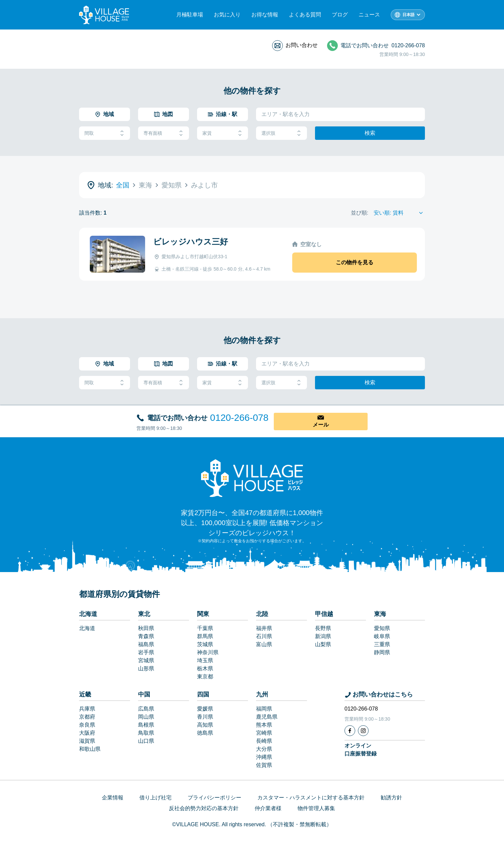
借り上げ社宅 (155, 798)
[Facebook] (350, 731)
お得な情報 (265, 15)
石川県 (264, 636)
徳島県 (205, 733)
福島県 (146, 644)
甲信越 (324, 614)
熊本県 (264, 725)
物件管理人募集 (316, 808)
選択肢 (281, 133)
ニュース (369, 15)
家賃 (223, 133)
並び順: (360, 213)
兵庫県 (87, 709)
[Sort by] (399, 213)
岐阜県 (382, 636)
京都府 (87, 717)
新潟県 (323, 636)
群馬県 (205, 636)
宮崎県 (264, 733)
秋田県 (146, 628)
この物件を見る (355, 262)
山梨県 (323, 644)
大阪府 (87, 733)
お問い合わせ (302, 45)
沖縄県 (264, 757)
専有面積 (164, 133)
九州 (262, 694)
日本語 (408, 15)
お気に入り (227, 15)
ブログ (340, 15)
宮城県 (146, 660)
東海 (380, 614)
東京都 (205, 677)
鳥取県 (146, 733)
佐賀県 (264, 765)
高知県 (205, 725)
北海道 (88, 614)
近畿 (85, 694)
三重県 (382, 644)
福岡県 (264, 709)
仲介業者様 (268, 808)
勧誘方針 (391, 798)
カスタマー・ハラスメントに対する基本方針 (311, 798)
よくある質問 (305, 15)
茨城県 (205, 644)
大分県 (264, 749)
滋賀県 (87, 741)
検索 (370, 133)
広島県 (146, 709)
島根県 (146, 725)
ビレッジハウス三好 (191, 242)
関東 (203, 614)
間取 (105, 133)
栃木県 (205, 668)
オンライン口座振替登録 (361, 750)
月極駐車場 (190, 15)
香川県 (205, 717)
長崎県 (264, 741)
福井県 (264, 628)
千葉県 (205, 628)
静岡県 (382, 652)
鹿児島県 (267, 717)
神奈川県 (208, 652)
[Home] (252, 478)
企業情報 (113, 798)
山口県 (146, 741)
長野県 (323, 628)
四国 (203, 694)
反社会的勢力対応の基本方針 (204, 808)
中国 (144, 694)
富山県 (264, 644)
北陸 (262, 614)
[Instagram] (363, 731)
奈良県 (87, 725)
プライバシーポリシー (214, 798)
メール (321, 425)
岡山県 (146, 717)
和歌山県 (90, 749)
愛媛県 (205, 709)
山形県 (146, 668)
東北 (144, 614)
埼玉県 (205, 660)
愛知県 (382, 628)
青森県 (146, 636)
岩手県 (146, 652)
